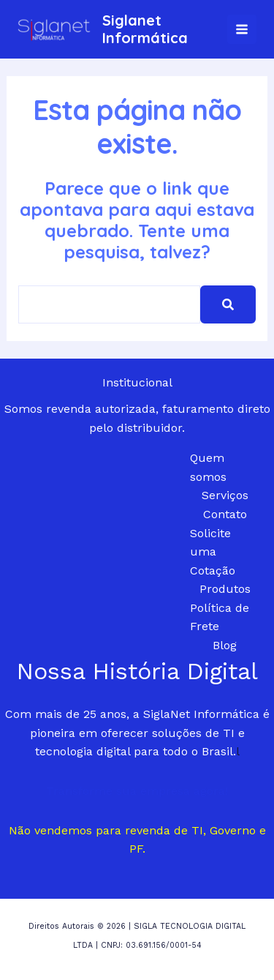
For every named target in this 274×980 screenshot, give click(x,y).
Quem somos (208, 467)
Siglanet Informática (145, 29)
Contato (225, 514)
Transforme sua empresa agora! (137, 791)
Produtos (225, 589)
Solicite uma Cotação (213, 552)
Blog (225, 645)
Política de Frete (220, 617)
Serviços (225, 495)
